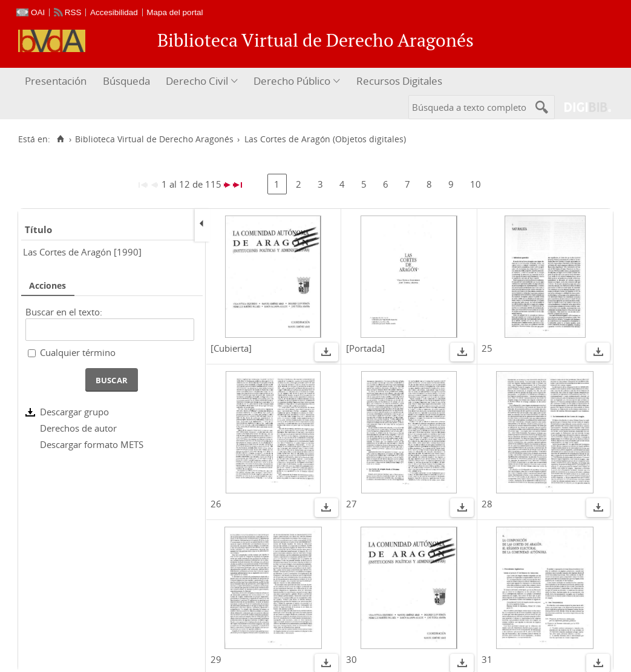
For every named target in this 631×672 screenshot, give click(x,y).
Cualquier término (78, 352)
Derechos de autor (78, 428)
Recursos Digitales (399, 81)
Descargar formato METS (92, 444)
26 (216, 504)
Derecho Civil (197, 81)
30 (351, 659)
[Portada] (365, 348)
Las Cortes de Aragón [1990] (82, 252)
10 (476, 184)
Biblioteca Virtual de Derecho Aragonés (154, 139)
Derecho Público (292, 81)
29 (216, 659)
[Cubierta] (231, 348)
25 (487, 348)
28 (487, 504)
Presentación (56, 81)
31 (487, 659)
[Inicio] (60, 139)
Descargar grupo (74, 412)
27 (351, 504)
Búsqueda (126, 81)
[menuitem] (57, 81)
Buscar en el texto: (64, 312)
